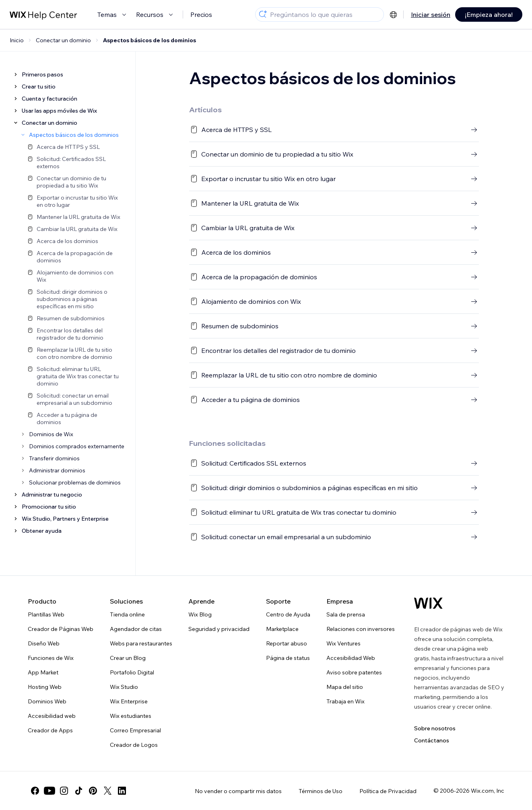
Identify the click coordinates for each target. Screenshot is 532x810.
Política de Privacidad (388, 791)
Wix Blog (200, 614)
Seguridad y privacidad (219, 629)
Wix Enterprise (129, 701)
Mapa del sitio (345, 687)
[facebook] (35, 791)
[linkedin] (122, 791)
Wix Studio (124, 687)
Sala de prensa (346, 614)
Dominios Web (47, 701)
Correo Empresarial (135, 730)
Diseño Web (44, 643)
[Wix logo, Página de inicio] (428, 603)
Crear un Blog (128, 658)
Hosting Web (45, 687)
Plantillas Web (46, 614)
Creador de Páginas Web (61, 629)
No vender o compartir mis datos (238, 791)
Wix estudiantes (131, 716)
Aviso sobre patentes (354, 672)
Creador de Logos (134, 745)
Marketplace (282, 629)
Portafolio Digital (132, 672)
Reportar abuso (287, 643)
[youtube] (49, 791)
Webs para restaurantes (141, 643)
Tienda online (127, 614)
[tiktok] (78, 791)
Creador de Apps (50, 730)
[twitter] (107, 791)
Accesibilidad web (52, 716)
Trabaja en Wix (345, 701)
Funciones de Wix (51, 658)
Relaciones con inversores (361, 629)
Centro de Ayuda (288, 614)
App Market (43, 672)
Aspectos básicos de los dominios (149, 40)
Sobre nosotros (435, 728)
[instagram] (64, 791)
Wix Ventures (343, 643)
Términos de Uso (321, 791)
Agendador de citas (136, 629)
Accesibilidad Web (351, 658)
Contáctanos (432, 740)
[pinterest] (93, 791)
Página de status (288, 658)
